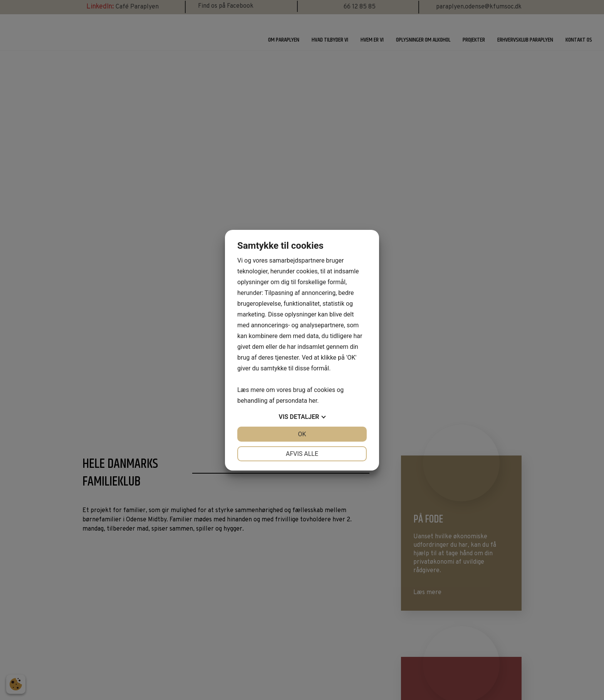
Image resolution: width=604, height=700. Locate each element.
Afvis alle (302, 454)
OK (302, 434)
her (313, 401)
